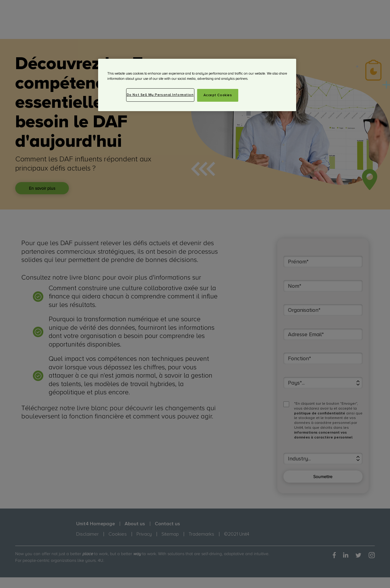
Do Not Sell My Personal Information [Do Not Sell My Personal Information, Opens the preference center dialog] (160, 95)
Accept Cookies (218, 95)
